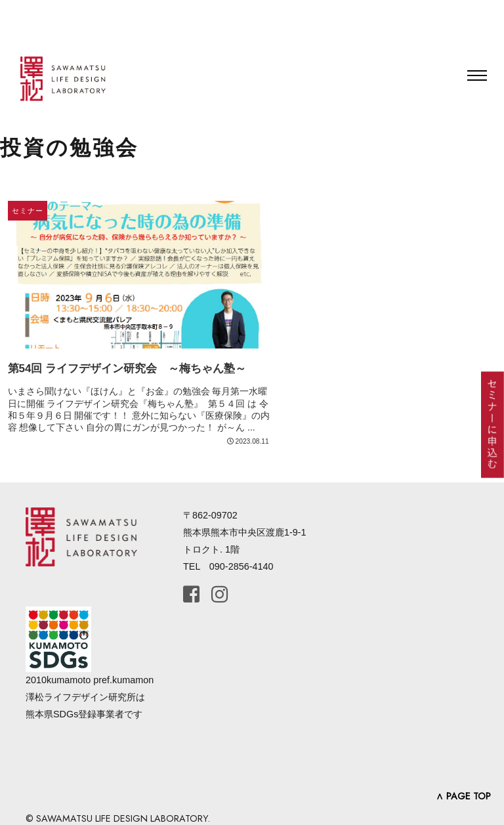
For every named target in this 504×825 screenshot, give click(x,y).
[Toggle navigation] (477, 75)
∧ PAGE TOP (463, 796)
